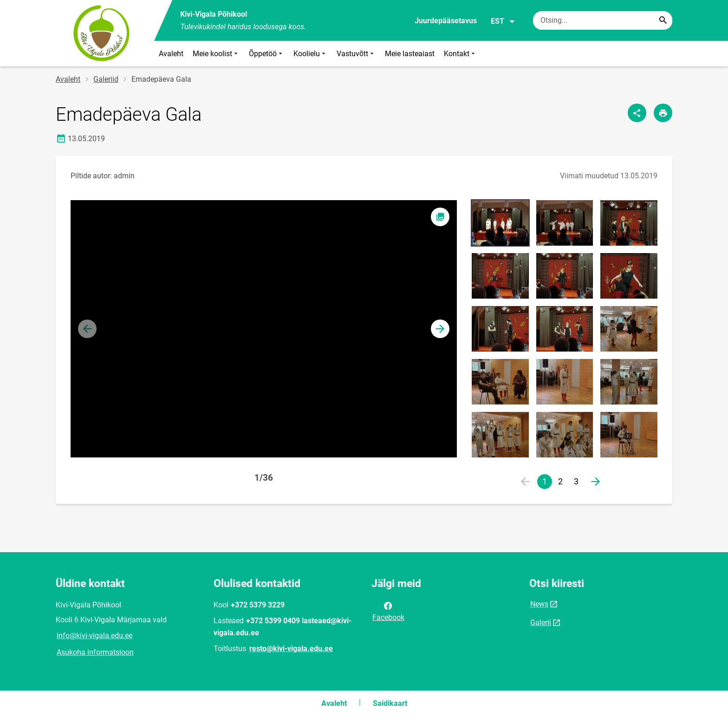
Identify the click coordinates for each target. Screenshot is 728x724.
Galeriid (106, 79)
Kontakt (460, 54)
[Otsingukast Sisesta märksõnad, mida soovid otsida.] (603, 20)
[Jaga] (637, 113)
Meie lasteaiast (410, 54)
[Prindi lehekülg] (663, 113)
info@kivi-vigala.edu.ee (94, 636)
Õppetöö (266, 54)
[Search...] (663, 20)
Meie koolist (216, 54)
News (539, 604)
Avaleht (171, 54)
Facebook (388, 611)
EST (503, 21)
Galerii (541, 623)
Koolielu (310, 54)
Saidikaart (390, 703)
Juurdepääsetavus (446, 21)
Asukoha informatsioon (95, 652)
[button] (440, 329)
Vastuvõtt (356, 54)
